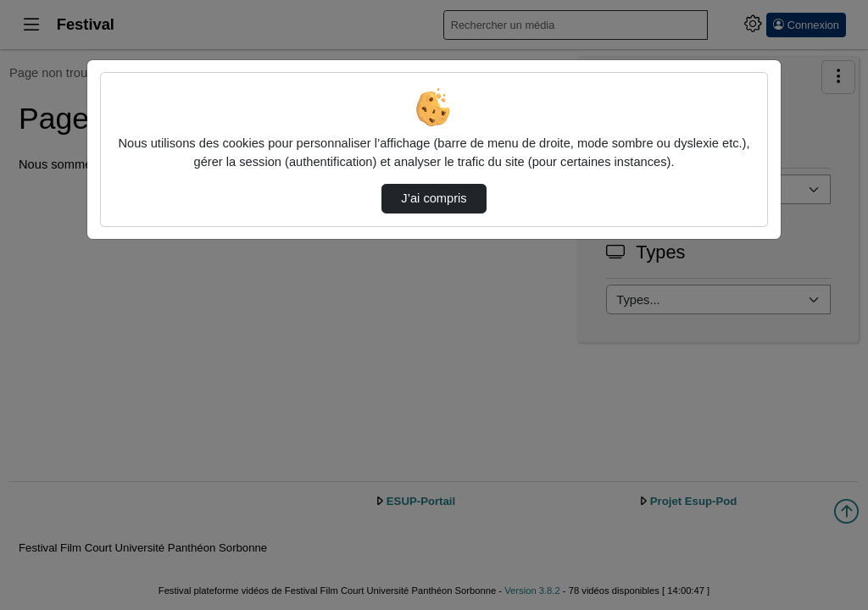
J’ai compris (434, 198)
